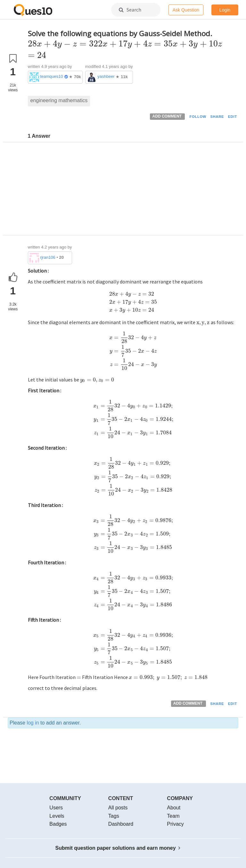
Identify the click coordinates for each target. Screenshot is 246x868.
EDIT (233, 117)
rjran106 (48, 257)
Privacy (175, 824)
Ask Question (186, 10)
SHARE (217, 117)
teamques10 (52, 76)
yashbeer (106, 76)
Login (225, 10)
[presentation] (124, 44)
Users (56, 808)
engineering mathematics (59, 100)
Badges (58, 824)
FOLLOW (198, 117)
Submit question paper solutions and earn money (118, 848)
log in (33, 723)
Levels (57, 816)
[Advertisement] (133, 190)
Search (130, 10)
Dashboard (121, 824)
